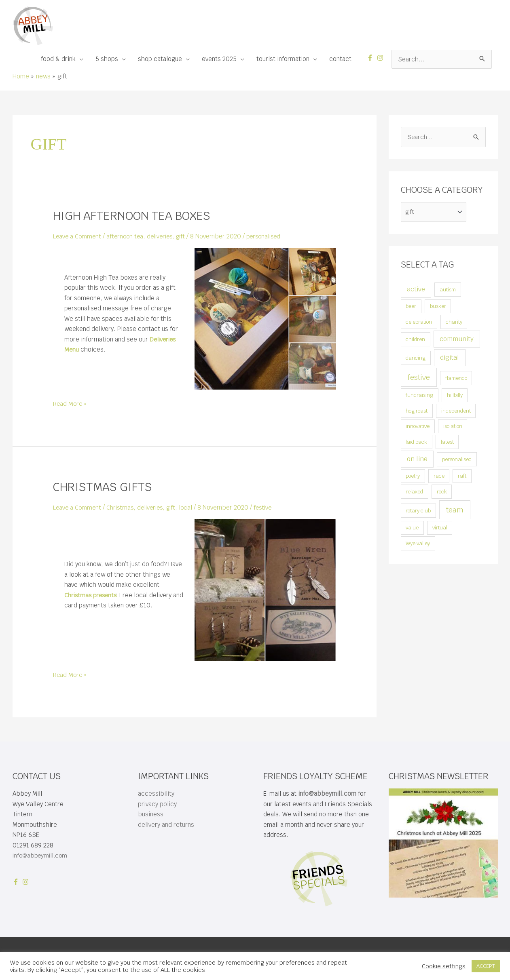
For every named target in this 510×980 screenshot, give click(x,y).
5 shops (107, 59)
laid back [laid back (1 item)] (416, 443)
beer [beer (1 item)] (411, 307)
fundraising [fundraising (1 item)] (419, 396)
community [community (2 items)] (457, 340)
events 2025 (219, 59)
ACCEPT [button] (486, 966)
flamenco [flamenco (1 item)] (456, 379)
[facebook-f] (371, 58)
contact (340, 59)
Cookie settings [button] (444, 966)
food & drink (58, 59)
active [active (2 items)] (416, 290)
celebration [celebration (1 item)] (419, 323)
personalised (271, 236)
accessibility (156, 793)
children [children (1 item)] (415, 340)
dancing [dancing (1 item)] (416, 359)
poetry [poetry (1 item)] (413, 477)
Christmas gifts (105, 486)
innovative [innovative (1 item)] (418, 427)
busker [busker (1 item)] (438, 307)
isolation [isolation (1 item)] (453, 427)
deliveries (164, 236)
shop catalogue (160, 59)
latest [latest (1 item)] (447, 443)
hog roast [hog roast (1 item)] (417, 412)
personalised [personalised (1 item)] (457, 460)
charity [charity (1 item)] (454, 323)
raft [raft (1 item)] (462, 477)
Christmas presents (92, 595)
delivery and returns (166, 824)
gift (186, 236)
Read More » (71, 404)
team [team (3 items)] (455, 511)
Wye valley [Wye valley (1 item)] (418, 544)
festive (270, 507)
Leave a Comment (78, 236)
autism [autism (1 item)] (448, 290)
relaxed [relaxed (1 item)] (414, 492)
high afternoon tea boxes (136, 216)
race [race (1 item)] (439, 477)
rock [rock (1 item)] (442, 492)
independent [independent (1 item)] (456, 412)
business (151, 814)
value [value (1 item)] (412, 529)
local (192, 507)
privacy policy (157, 804)
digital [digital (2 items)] (450, 358)
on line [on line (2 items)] (417, 460)
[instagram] (381, 58)
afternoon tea (127, 236)
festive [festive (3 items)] (419, 378)
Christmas (122, 507)
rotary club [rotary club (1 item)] (418, 511)
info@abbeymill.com (42, 855)
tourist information (283, 59)
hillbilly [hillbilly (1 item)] (455, 396)
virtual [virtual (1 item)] (440, 529)
